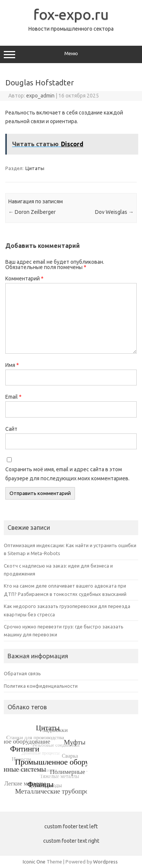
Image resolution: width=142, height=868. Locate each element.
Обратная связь (22, 673)
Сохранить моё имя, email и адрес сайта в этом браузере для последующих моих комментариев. (67, 474)
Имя (12, 365)
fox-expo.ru (71, 14)
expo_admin (40, 96)
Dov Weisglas (114, 212)
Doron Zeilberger (32, 212)
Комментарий (24, 279)
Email (13, 397)
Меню (71, 54)
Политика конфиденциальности (41, 686)
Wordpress (105, 862)
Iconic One (34, 862)
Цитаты (35, 168)
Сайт (11, 429)
